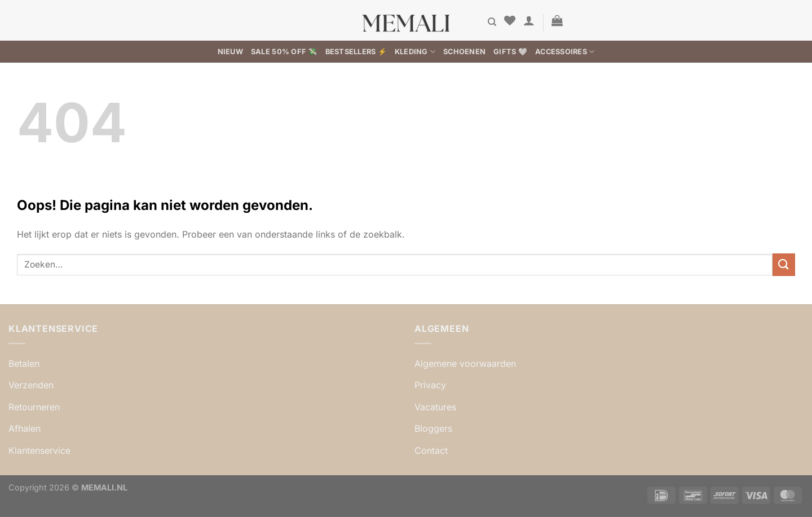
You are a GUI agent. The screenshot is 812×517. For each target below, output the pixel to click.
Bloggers (433, 428)
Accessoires (565, 52)
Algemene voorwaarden (465, 363)
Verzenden (31, 385)
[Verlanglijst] (510, 20)
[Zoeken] (492, 22)
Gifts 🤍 (510, 52)
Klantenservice (39, 450)
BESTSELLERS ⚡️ (356, 52)
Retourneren (34, 407)
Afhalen (25, 428)
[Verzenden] (784, 264)
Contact (431, 450)
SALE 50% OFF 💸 (284, 52)
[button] (529, 20)
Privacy (430, 385)
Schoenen (464, 52)
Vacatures (435, 407)
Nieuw (230, 52)
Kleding (415, 52)
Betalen (24, 363)
